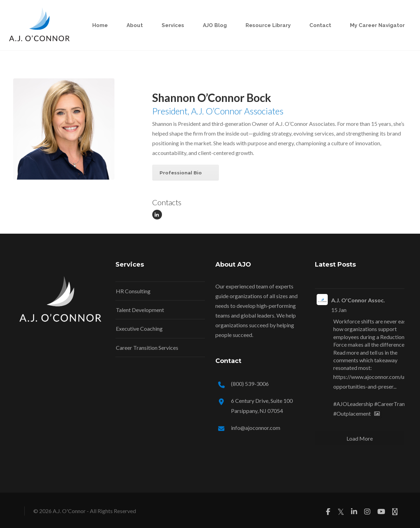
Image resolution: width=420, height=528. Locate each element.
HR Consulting (133, 291)
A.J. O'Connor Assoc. (358, 300)
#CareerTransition (396, 404)
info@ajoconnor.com (256, 428)
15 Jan (339, 310)
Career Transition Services (147, 348)
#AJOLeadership (353, 404)
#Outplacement (352, 413)
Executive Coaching (139, 328)
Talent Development (140, 310)
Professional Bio (181, 173)
